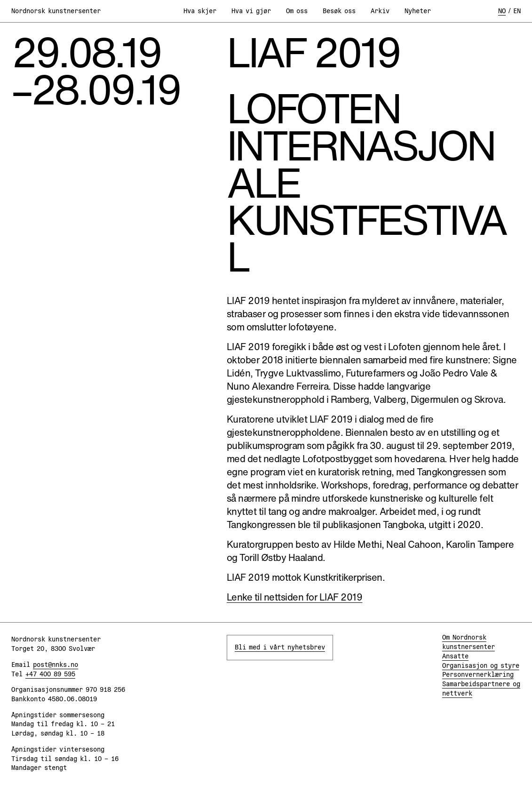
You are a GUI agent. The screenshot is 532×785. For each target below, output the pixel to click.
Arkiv (380, 11)
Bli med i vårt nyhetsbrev (280, 647)
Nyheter (418, 11)
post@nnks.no (56, 665)
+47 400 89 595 (50, 674)
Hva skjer (200, 11)
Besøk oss (339, 11)
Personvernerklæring (478, 674)
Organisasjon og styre (481, 665)
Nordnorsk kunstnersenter (56, 11)
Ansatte (455, 656)
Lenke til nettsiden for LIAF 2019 (295, 597)
